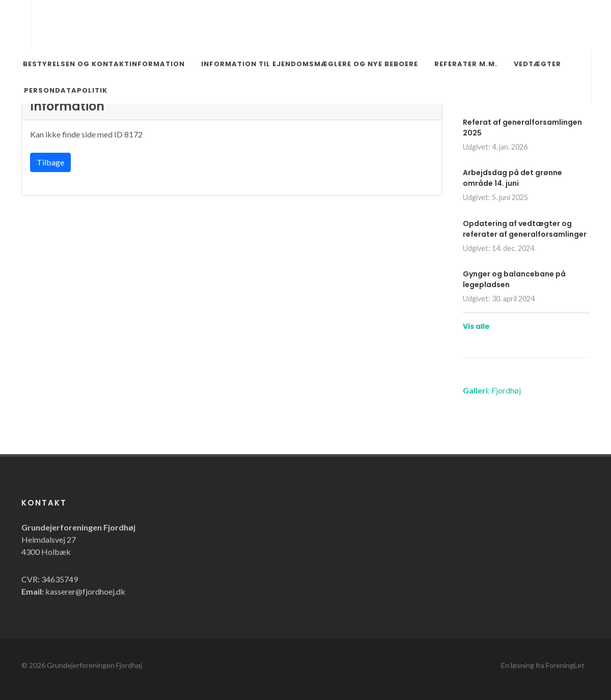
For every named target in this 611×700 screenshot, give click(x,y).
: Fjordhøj (492, 390)
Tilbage (50, 162)
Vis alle (476, 326)
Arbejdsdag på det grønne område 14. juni (512, 178)
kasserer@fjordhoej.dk (85, 591)
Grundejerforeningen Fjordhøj (94, 665)
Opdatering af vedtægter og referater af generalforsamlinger (525, 229)
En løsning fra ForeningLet (543, 665)
